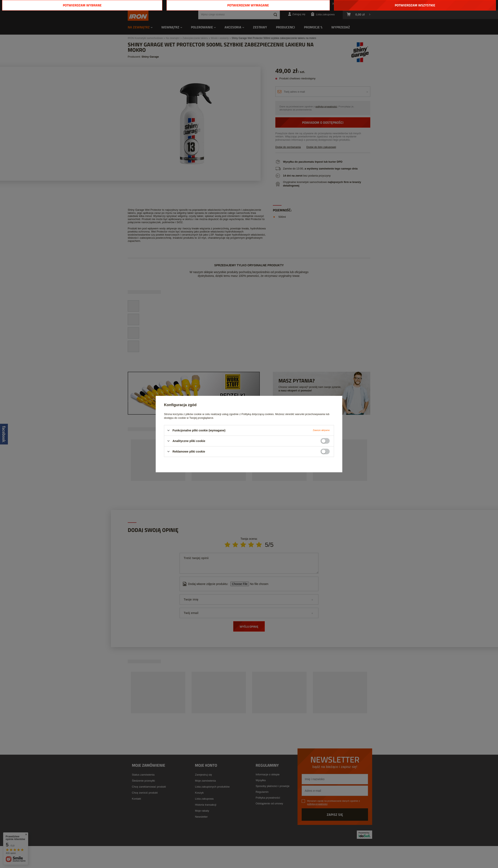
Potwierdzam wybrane (82, 5)
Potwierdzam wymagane (248, 5)
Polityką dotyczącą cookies (258, 414)
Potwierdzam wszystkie (415, 5)
